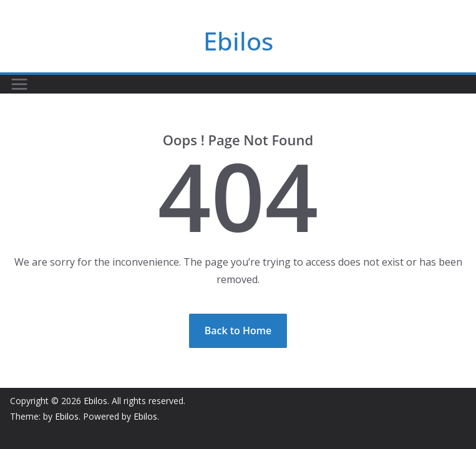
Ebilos (238, 41)
